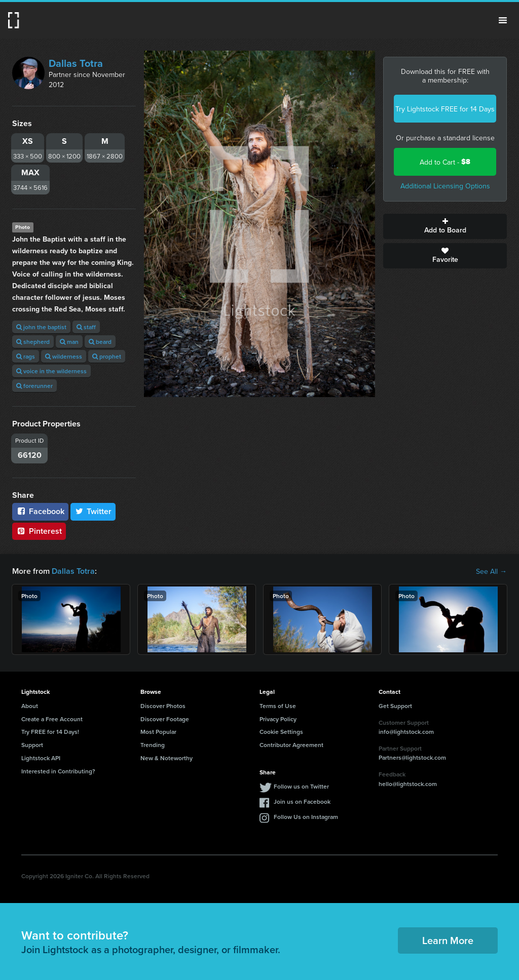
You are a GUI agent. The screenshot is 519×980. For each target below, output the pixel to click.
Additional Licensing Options (445, 186)
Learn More (448, 940)
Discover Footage (165, 719)
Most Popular (158, 732)
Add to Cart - (445, 162)
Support (32, 745)
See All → (491, 571)
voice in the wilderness (51, 371)
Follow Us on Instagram (306, 817)
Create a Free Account (52, 719)
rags (26, 356)
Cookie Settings (281, 732)
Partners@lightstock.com (412, 757)
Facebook (40, 511)
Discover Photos (163, 706)
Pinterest (39, 531)
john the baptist (41, 327)
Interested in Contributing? (58, 771)
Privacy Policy (278, 719)
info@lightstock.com (406, 732)
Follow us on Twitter (301, 786)
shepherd (33, 342)
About (30, 706)
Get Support (395, 706)
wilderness (64, 356)
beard (100, 342)
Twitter (93, 511)
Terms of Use (278, 706)
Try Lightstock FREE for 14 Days (445, 109)
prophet (107, 356)
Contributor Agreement (291, 745)
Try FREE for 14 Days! (50, 732)
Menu (503, 20)
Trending (153, 745)
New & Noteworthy (166, 758)
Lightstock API (41, 758)
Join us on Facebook (302, 801)
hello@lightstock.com (408, 784)
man (69, 342)
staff (86, 327)
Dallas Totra (76, 63)
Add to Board (445, 226)
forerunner (34, 386)
